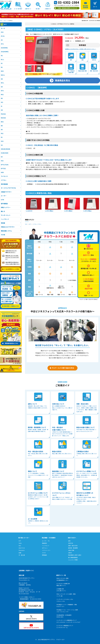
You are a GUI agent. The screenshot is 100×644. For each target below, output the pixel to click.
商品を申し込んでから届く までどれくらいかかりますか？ (12, 257)
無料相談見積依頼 (85, 7)
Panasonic (22, 550)
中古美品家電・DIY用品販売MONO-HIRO (64, 616)
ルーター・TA (46, 541)
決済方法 (71, 543)
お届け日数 (71, 550)
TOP (1, 21)
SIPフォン (45, 548)
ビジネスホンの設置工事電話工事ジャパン (63, 584)
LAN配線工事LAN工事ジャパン (61, 590)
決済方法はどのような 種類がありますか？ (11, 251)
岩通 (20, 553)
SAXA (20, 543)
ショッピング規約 (73, 560)
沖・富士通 (22, 555)
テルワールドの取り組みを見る (63, 368)
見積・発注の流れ (73, 546)
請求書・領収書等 (73, 548)
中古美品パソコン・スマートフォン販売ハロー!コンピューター (67, 611)
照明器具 (44, 555)
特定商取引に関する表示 (75, 555)
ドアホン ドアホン (37, 224)
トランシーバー (46, 550)
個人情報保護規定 (73, 557)
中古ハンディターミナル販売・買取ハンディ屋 (66, 595)
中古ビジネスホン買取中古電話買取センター (62, 579)
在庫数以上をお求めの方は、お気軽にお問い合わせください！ (81, 49)
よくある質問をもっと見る (11, 269)
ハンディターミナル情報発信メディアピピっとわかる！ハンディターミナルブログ (68, 621)
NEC (20, 546)
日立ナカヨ (22, 548)
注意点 (70, 553)
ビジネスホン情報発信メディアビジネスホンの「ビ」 (65, 626)
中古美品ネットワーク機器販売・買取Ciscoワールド (67, 605)
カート (95, 7)
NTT (5, 21)
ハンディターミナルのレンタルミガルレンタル (65, 600)
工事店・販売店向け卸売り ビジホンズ (67, 8)
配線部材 (44, 543)
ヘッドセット (46, 546)
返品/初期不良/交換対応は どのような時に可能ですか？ (13, 263)
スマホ (44, 553)
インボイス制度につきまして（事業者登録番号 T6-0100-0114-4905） (30, 598)
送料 (69, 541)
